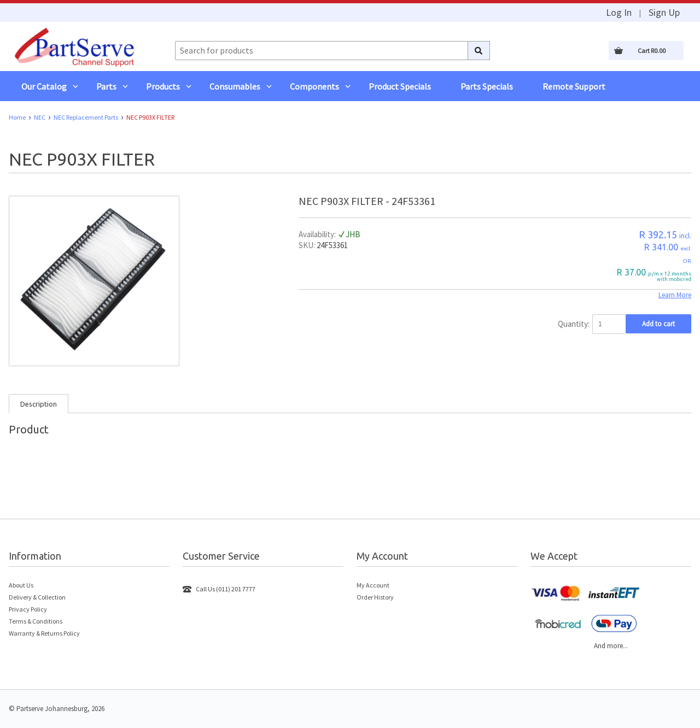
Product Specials (400, 86)
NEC (40, 117)
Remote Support (574, 86)
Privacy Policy (28, 609)
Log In (619, 13)
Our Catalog (44, 86)
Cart (652, 51)
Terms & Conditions (36, 621)
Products (163, 86)
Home (17, 117)
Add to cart (658, 324)
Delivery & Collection (37, 597)
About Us (21, 585)
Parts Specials (487, 86)
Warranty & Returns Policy (44, 633)
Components (314, 86)
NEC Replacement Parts (86, 117)
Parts (106, 86)
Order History (375, 597)
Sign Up (664, 13)
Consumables (235, 86)
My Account (373, 585)
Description (39, 404)
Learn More (675, 295)
